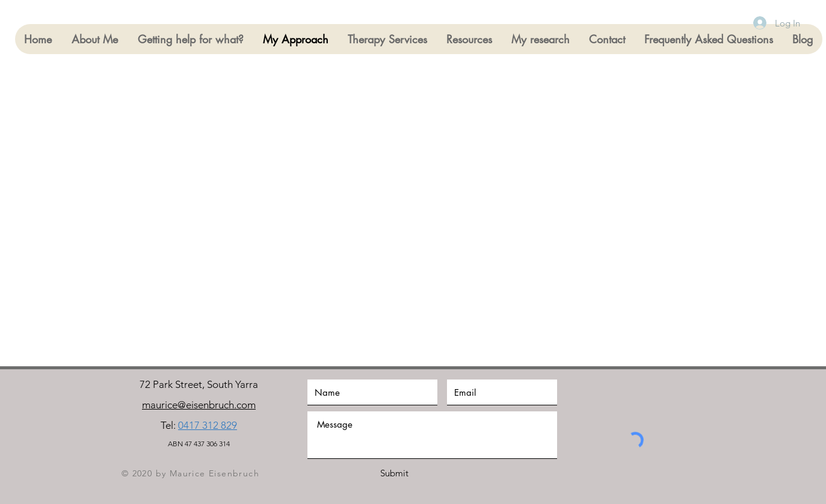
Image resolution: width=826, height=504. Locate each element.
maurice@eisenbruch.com (199, 405)
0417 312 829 (208, 425)
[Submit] (395, 473)
